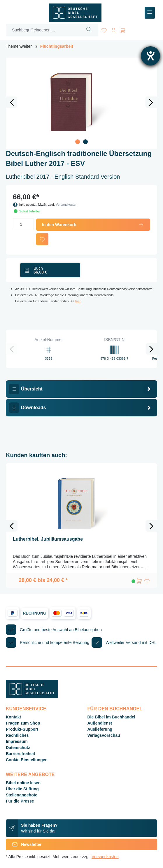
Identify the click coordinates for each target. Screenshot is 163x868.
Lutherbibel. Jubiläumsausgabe (48, 539)
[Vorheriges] (12, 102)
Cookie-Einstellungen (27, 760)
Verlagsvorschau (104, 735)
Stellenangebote (22, 795)
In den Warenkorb (93, 225)
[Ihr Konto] (113, 29)
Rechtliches (17, 735)
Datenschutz (18, 748)
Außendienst (100, 723)
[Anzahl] (23, 224)
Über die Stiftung (22, 789)
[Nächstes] (151, 102)
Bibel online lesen (23, 783)
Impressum (17, 741)
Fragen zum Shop (23, 723)
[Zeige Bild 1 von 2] (78, 142)
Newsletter (24, 844)
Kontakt (13, 717)
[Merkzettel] (104, 29)
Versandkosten (66, 205)
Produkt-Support (22, 729)
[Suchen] (89, 30)
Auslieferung (100, 729)
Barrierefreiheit (20, 754)
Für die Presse (20, 801)
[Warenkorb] (123, 29)
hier (78, 301)
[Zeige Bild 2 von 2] (85, 142)
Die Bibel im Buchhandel (111, 717)
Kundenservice (26, 709)
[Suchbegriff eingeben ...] (43, 30)
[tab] (81, 389)
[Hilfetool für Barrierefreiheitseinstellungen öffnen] (150, 56)
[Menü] (150, 13)
